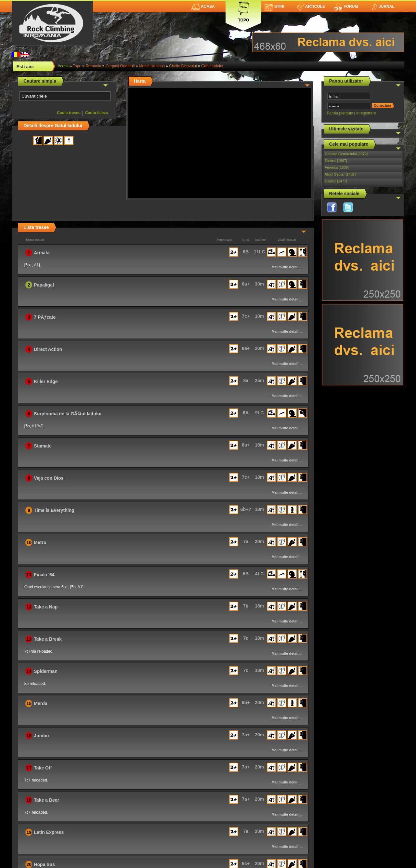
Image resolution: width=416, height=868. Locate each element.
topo (77, 66)
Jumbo (41, 736)
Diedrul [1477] (336, 181)
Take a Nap (46, 607)
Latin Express (49, 832)
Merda (40, 703)
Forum (346, 7)
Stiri (274, 7)
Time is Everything (54, 510)
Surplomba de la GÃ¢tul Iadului (68, 414)
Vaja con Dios (49, 478)
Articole (311, 7)
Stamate (43, 446)
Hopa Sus (44, 864)
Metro (40, 542)
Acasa (203, 7)
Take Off (43, 768)
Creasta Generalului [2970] (346, 154)
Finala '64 (44, 575)
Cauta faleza (97, 113)
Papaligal (44, 285)
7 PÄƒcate (45, 317)
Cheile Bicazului (183, 66)
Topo (243, 11)
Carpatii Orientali (120, 66)
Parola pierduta (340, 113)
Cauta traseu (69, 113)
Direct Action (48, 349)
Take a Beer (46, 800)
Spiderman (45, 671)
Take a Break (48, 639)
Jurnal (383, 7)
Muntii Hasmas (152, 66)
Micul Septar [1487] (340, 174)
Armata (42, 253)
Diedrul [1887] (336, 161)
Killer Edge (46, 381)
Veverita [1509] (337, 167)
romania (93, 66)
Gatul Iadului (212, 66)
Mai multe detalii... (287, 267)
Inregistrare (366, 113)
